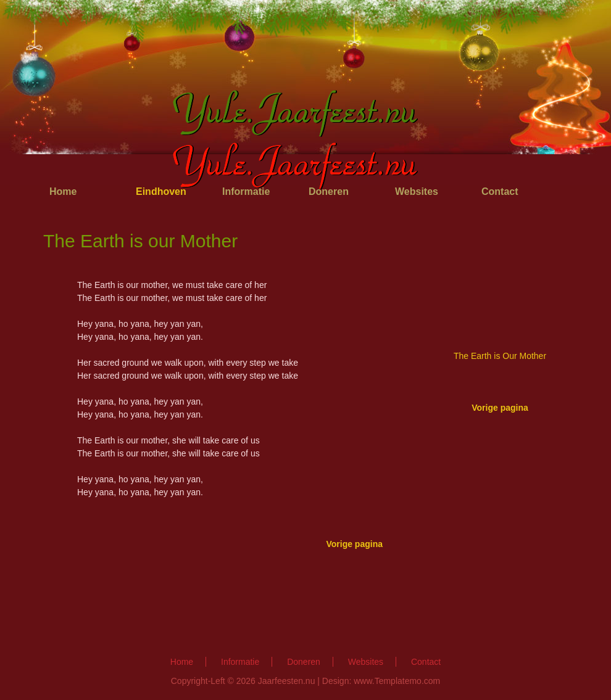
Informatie (240, 662)
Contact (500, 191)
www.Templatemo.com (397, 681)
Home (63, 191)
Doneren (304, 662)
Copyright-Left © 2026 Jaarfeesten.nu (243, 681)
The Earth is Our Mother (500, 356)
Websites (366, 662)
